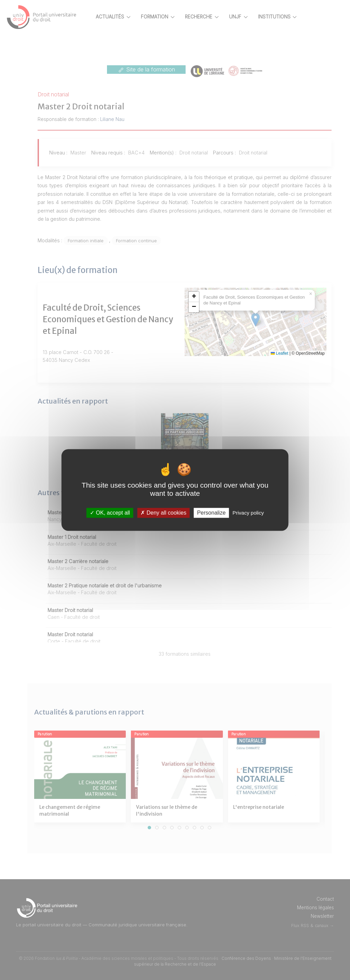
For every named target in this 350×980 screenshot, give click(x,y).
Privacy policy (248, 513)
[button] (218, 297)
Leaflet (303, 353)
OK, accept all (110, 513)
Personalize (211, 513)
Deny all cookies (163, 513)
